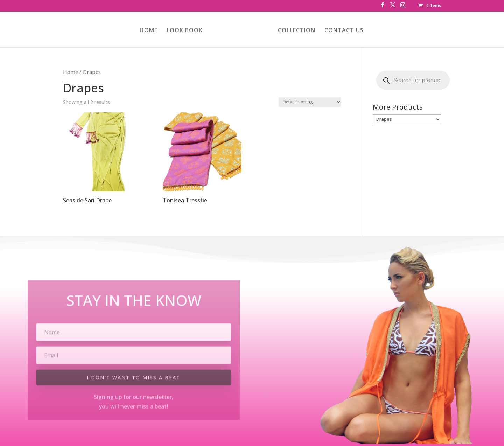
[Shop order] (310, 102)
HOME (149, 31)
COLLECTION (297, 31)
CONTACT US (344, 31)
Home (71, 72)
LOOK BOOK (185, 31)
